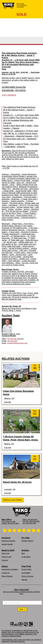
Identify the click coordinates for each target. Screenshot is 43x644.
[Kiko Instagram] (38, 530)
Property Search (27, 541)
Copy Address (9, 95)
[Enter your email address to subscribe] (22, 603)
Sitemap (24, 580)
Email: (4, 343)
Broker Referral (7, 576)
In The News (26, 557)
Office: (4, 339)
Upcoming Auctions (8, 541)
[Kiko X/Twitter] (29, 530)
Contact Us (6, 573)
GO (22, 609)
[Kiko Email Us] (10, 530)
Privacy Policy (27, 569)
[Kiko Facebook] (19, 530)
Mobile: (4, 341)
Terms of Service (28, 576)
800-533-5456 (35, 521)
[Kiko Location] (14, 530)
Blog (23, 553)
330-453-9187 (12, 339)
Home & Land (7, 557)
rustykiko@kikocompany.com (17, 343)
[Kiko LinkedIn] (24, 530)
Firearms (5, 560)
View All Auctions (12, 500)
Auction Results (7, 544)
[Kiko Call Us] (5, 530)
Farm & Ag (5, 553)
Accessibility (26, 573)
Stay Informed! (21, 589)
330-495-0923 (12, 341)
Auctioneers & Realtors (10, 569)
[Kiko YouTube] (34, 530)
